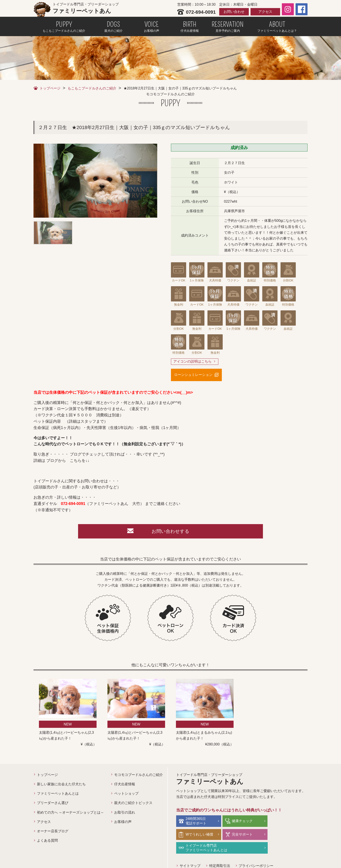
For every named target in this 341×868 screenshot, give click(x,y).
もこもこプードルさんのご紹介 (92, 88)
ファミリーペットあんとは (58, 794)
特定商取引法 (220, 853)
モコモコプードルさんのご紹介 (139, 776)
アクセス (265, 12)
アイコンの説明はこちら (192, 362)
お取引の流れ (125, 813)
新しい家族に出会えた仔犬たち (61, 785)
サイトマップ (190, 853)
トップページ (50, 88)
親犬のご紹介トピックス (133, 804)
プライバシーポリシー (256, 853)
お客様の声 (123, 823)
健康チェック (240, 822)
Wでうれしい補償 (287, 822)
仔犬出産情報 (125, 785)
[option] (95, 181)
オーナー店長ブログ (53, 832)
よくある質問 (47, 841)
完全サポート (196, 835)
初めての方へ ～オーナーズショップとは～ (70, 813)
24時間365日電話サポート (196, 822)
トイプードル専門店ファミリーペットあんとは (251, 835)
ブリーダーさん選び (53, 804)
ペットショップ (126, 794)
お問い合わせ (234, 12)
